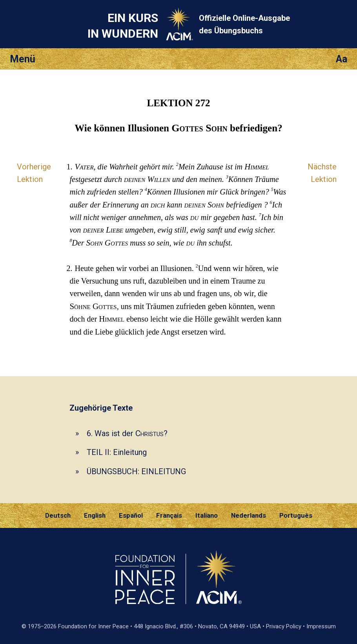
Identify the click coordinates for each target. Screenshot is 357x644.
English (95, 515)
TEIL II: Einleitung (117, 452)
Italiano (207, 515)
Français (169, 515)
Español (131, 515)
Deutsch (58, 515)
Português (296, 515)
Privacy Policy (284, 626)
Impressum (321, 626)
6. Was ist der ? (127, 433)
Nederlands (249, 515)
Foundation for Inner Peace (93, 626)
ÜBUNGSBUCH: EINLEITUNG (136, 471)
